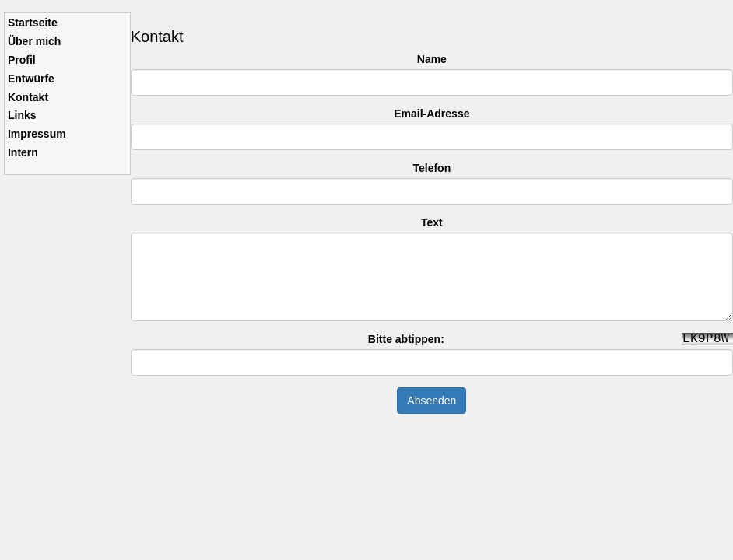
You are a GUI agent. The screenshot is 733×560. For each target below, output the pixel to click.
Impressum (37, 134)
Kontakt (28, 97)
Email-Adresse (431, 114)
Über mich (34, 41)
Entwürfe (31, 79)
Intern (23, 152)
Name (432, 59)
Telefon (431, 168)
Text (432, 222)
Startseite (33, 23)
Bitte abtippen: (406, 339)
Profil (22, 60)
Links (22, 115)
